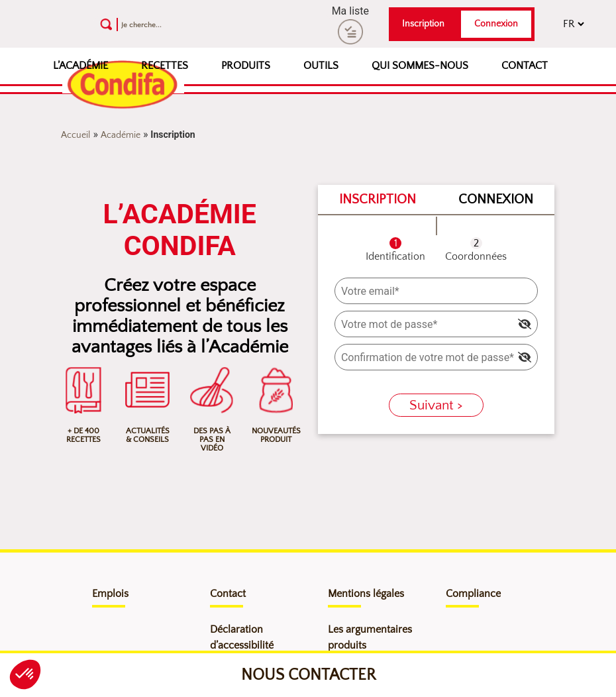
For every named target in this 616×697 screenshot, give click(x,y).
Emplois (110, 594)
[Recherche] (186, 24)
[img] (525, 324)
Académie (121, 135)
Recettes (165, 66)
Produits (246, 66)
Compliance (473, 594)
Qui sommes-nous (420, 66)
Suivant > (436, 405)
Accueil (76, 135)
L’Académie (80, 66)
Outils (321, 66)
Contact (525, 66)
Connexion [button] (496, 24)
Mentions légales (366, 594)
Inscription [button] (423, 24)
